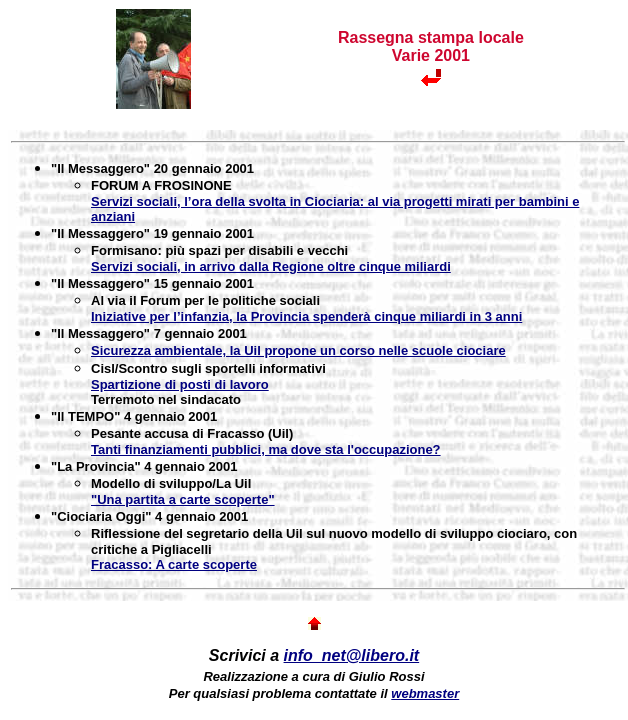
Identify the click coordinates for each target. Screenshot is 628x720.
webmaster (425, 693)
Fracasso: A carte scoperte (174, 564)
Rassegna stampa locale (431, 37)
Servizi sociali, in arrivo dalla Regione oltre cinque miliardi (271, 266)
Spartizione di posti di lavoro (180, 384)
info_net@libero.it (352, 655)
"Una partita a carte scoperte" (183, 499)
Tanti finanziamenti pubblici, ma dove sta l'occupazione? (266, 449)
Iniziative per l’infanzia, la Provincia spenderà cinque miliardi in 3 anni (306, 316)
